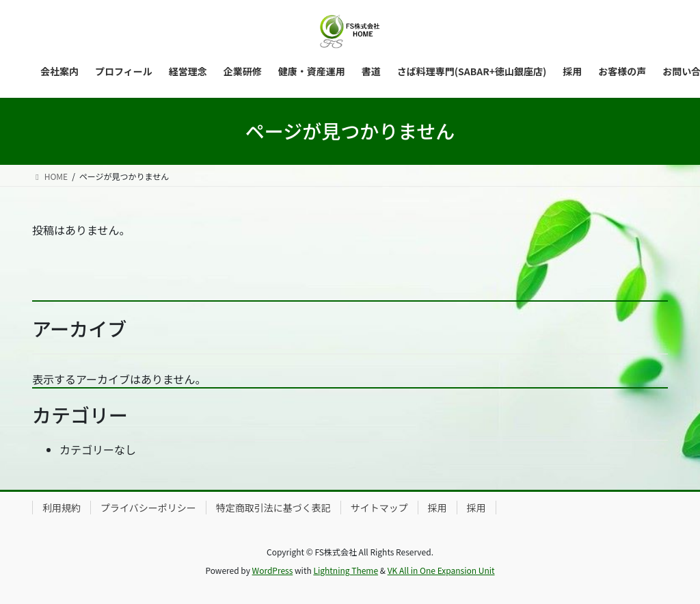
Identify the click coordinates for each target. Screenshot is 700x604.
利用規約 (62, 508)
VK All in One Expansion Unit (441, 570)
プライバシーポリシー (148, 508)
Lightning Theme (346, 570)
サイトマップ (379, 508)
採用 (437, 508)
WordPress (273, 570)
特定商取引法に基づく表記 (273, 508)
